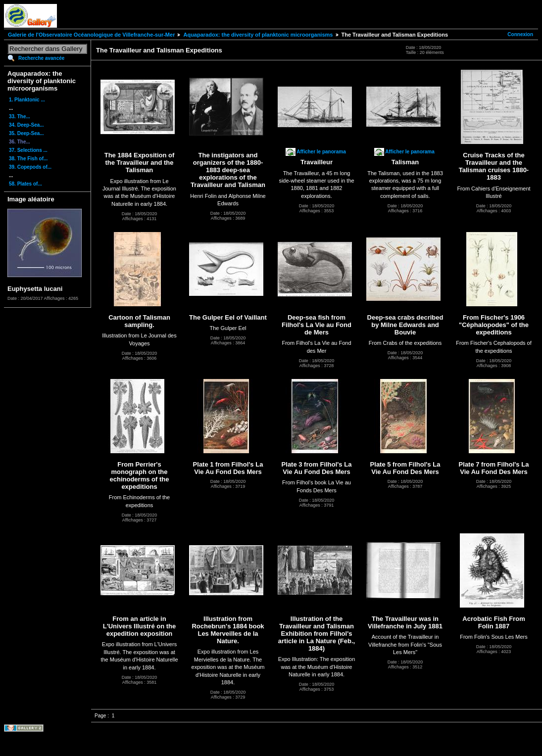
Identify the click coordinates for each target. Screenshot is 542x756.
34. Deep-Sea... (26, 125)
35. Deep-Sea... (26, 133)
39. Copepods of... (30, 167)
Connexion (520, 34)
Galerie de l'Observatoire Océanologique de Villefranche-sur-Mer (91, 35)
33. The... (20, 117)
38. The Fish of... (28, 159)
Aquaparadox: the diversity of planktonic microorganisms (258, 35)
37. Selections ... (28, 150)
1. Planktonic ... (27, 100)
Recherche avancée (41, 58)
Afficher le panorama (321, 152)
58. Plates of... (25, 184)
